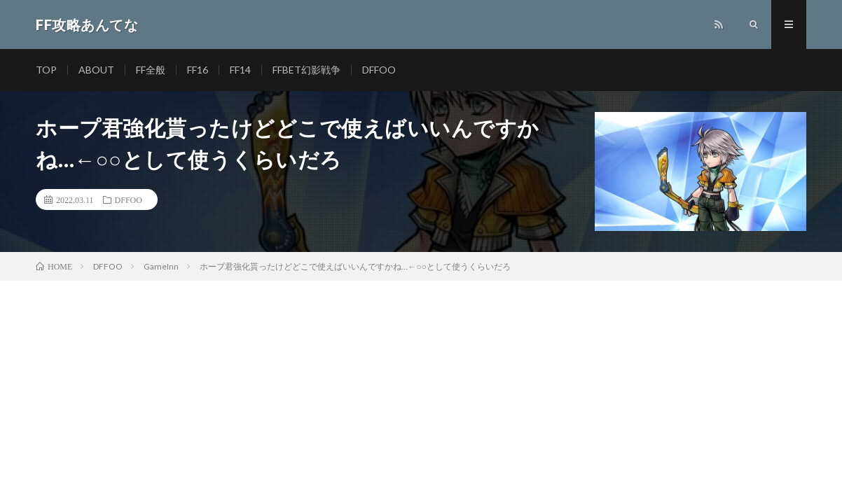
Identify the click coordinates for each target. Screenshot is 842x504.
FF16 (198, 70)
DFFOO (379, 70)
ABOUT (96, 70)
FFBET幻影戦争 (306, 70)
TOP (46, 70)
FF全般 (151, 70)
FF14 (240, 70)
